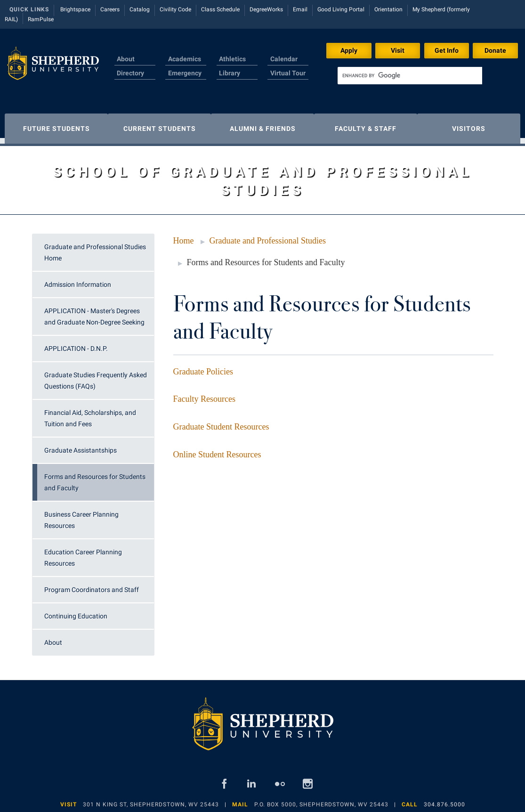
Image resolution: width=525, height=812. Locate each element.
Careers (110, 9)
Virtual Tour (288, 73)
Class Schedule (220, 9)
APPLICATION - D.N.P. (76, 344)
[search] (410, 76)
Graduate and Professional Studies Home (95, 248)
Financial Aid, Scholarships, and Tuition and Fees (90, 414)
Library (230, 73)
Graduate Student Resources (221, 422)
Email (300, 9)
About (126, 59)
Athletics (232, 59)
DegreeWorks (266, 9)
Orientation (388, 9)
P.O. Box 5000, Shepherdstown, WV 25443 (321, 800)
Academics (185, 59)
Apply (349, 50)
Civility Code (175, 9)
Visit (398, 50)
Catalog (140, 9)
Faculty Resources (204, 394)
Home (184, 236)
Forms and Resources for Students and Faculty (95, 478)
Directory (130, 73)
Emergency (185, 73)
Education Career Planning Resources (83, 553)
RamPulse (41, 19)
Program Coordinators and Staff (92, 585)
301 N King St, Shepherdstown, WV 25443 (151, 800)
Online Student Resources (217, 450)
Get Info (447, 50)
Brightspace (75, 9)
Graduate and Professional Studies (268, 236)
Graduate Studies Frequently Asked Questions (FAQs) (96, 376)
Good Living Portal (341, 9)
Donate (495, 50)
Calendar (284, 59)
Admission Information (78, 280)
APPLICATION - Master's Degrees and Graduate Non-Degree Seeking (94, 312)
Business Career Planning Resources (81, 515)
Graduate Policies (203, 367)
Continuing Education (76, 611)
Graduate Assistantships (81, 446)
